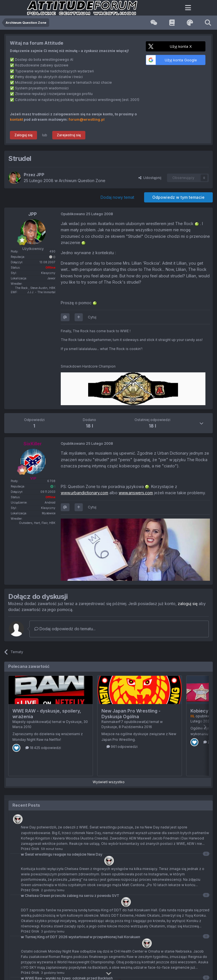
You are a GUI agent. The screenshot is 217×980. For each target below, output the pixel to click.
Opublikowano (87, 214)
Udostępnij (150, 178)
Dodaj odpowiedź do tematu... (65, 629)
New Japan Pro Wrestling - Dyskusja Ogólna (131, 714)
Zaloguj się (23, 135)
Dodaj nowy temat (117, 197)
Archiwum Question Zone (82, 181)
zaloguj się (188, 604)
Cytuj (92, 317)
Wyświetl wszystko (109, 782)
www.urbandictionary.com (84, 493)
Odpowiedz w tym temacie (178, 197)
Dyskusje (74, 722)
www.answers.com (136, 493)
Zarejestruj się (69, 135)
